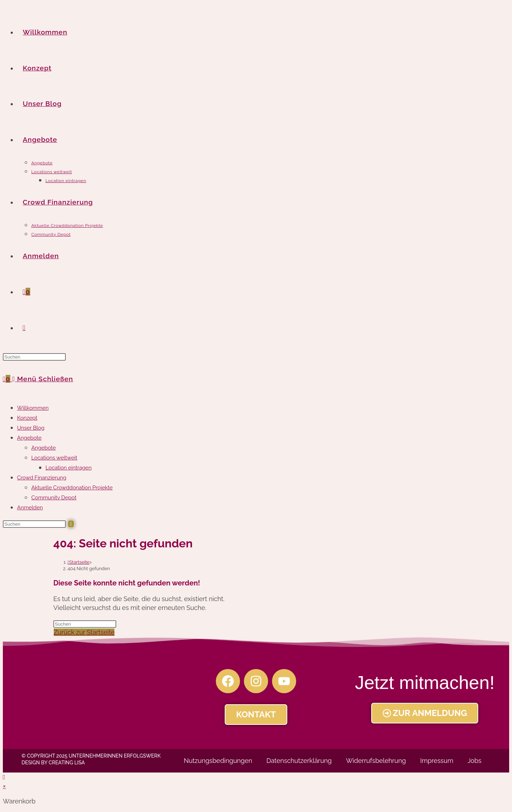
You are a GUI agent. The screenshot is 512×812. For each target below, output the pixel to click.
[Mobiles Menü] (42, 379)
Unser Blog (31, 428)
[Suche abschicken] (71, 524)
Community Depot (54, 498)
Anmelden (30, 508)
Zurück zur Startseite (84, 632)
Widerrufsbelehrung (376, 761)
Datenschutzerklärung (299, 761)
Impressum (437, 761)
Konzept (27, 418)
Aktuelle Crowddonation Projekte (72, 488)
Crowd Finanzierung (42, 478)
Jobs (474, 761)
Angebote (29, 438)
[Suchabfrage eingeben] (34, 357)
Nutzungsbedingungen (218, 761)
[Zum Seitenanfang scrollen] (4, 777)
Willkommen (33, 408)
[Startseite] (79, 562)
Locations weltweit (54, 458)
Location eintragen (69, 468)
